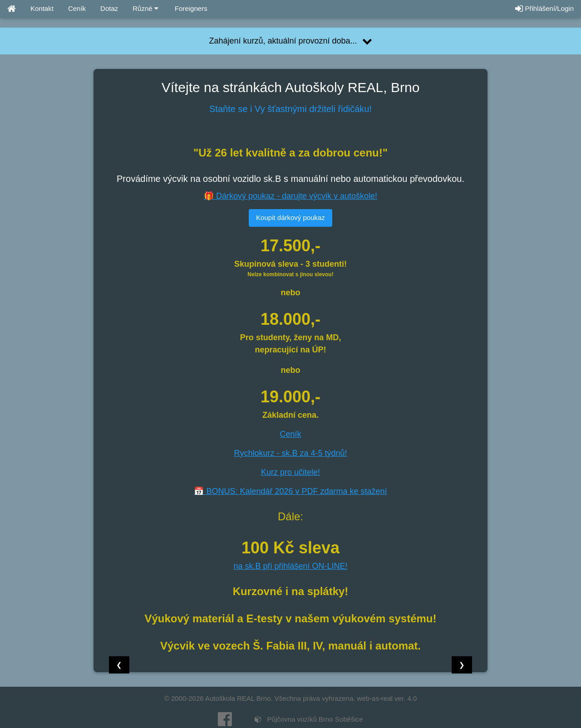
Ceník (77, 8)
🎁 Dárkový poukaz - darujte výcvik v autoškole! (290, 196)
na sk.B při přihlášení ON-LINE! (290, 566)
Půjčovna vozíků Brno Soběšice (309, 719)
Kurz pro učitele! (290, 472)
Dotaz (109, 8)
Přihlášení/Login (544, 8)
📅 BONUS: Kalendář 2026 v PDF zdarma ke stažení (290, 491)
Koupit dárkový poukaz (290, 217)
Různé (145, 8)
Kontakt (42, 8)
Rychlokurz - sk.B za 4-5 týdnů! (290, 453)
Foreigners (190, 8)
